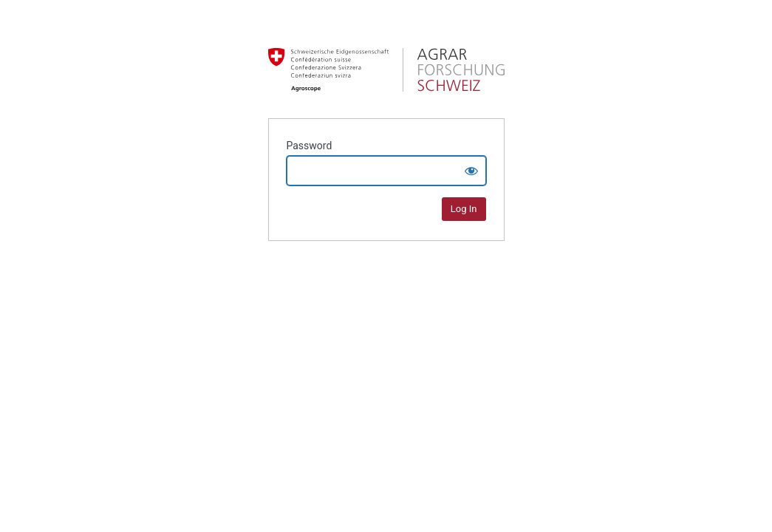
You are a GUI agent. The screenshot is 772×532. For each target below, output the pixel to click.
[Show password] (471, 171)
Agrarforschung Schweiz (386, 69)
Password (310, 146)
